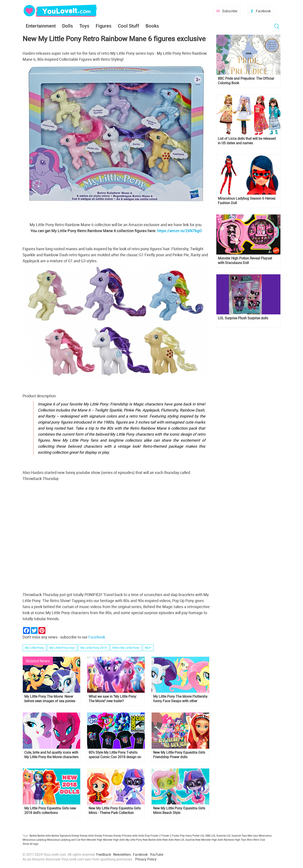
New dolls (168, 840)
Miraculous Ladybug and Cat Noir (66, 840)
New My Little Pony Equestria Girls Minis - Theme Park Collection (115, 811)
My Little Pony (34, 648)
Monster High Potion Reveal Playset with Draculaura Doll (245, 261)
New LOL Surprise (185, 840)
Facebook (263, 11)
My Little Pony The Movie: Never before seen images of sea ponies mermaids (50, 699)
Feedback (104, 854)
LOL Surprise (219, 835)
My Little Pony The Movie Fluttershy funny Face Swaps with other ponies (180, 699)
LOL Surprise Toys (237, 835)
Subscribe (230, 11)
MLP (148, 648)
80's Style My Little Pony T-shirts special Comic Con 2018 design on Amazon (115, 755)
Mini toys (253, 835)
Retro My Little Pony (126, 648)
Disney (75, 835)
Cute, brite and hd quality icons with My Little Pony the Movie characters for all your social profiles (51, 755)
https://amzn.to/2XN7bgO (179, 231)
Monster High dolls (114, 840)
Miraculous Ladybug (34, 840)
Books (152, 26)
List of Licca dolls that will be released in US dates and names (247, 141)
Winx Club (259, 840)
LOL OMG (205, 835)
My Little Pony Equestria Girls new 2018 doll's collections (50, 811)
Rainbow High (232, 840)
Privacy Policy (146, 859)
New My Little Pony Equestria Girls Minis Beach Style (179, 811)
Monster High (95, 840)
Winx (250, 840)
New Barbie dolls (152, 840)
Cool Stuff (128, 26)
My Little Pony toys (62, 648)
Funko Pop (178, 835)
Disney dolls (87, 835)
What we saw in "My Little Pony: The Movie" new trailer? (113, 699)
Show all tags (30, 844)
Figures (104, 26)
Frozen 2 (166, 835)
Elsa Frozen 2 (153, 835)
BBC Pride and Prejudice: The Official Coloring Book (246, 81)
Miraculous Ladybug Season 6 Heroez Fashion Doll (247, 201)
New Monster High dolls (209, 840)
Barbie (33, 835)
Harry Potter (192, 835)
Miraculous (265, 835)
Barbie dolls (44, 835)
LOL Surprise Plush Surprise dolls (243, 318)
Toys (84, 26)
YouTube (157, 854)
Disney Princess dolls (126, 835)
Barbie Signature (61, 835)
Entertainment (41, 26)
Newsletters (122, 854)
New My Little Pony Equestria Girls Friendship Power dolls (179, 755)
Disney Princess (104, 835)
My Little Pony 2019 (94, 648)
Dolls (68, 26)
